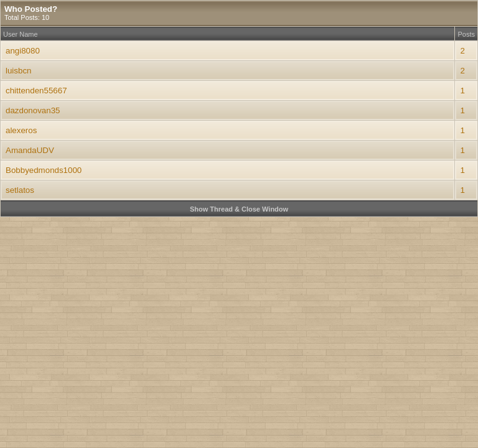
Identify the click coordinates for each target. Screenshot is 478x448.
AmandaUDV (30, 150)
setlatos (20, 190)
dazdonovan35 (33, 110)
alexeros (21, 130)
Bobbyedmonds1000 (44, 170)
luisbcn (19, 71)
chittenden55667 (36, 91)
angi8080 (23, 51)
